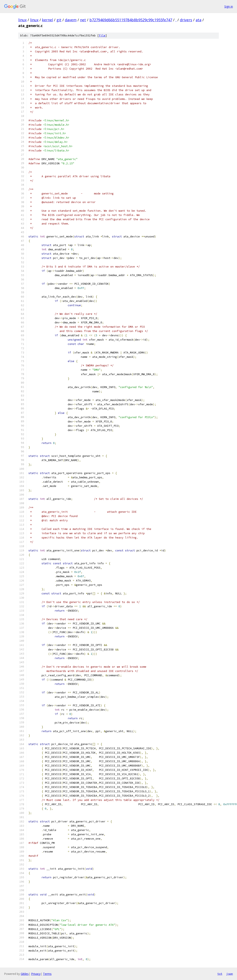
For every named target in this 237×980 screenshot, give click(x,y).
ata (199, 20)
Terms (47, 974)
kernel (47, 20)
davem (71, 20)
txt (220, 974)
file (102, 36)
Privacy (36, 974)
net (83, 20)
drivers (186, 20)
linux (22, 20)
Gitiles (25, 974)
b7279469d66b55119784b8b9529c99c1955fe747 (131, 20)
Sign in (229, 6)
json (230, 974)
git (59, 20)
